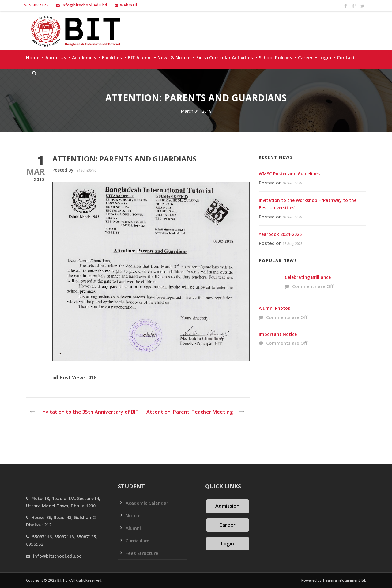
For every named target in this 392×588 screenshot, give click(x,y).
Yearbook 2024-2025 (280, 234)
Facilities (112, 57)
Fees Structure (142, 553)
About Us (56, 57)
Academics (84, 57)
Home (33, 57)
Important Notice (278, 334)
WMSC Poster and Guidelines (289, 174)
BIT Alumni (140, 57)
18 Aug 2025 (292, 243)
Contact (346, 57)
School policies (275, 57)
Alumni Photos (274, 308)
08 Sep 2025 (292, 217)
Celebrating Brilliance (308, 277)
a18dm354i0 (86, 170)
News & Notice (174, 57)
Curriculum (138, 541)
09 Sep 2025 (292, 183)
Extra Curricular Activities (225, 57)
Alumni (133, 528)
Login (325, 57)
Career (305, 57)
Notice (133, 515)
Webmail (129, 5)
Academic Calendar (147, 503)
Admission (227, 506)
